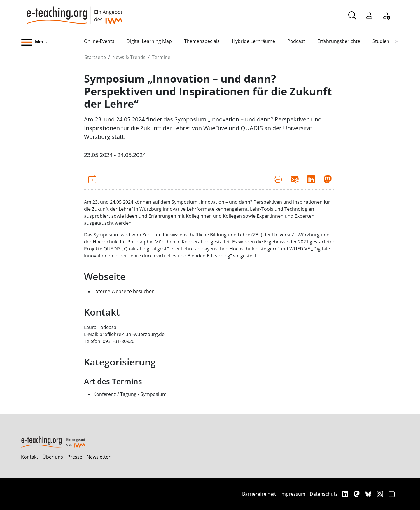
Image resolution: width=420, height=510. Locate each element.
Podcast (296, 41)
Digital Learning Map (149, 41)
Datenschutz (324, 494)
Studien (381, 41)
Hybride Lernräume (253, 41)
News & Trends (129, 57)
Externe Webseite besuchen (124, 291)
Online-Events (99, 41)
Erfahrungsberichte (339, 41)
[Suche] (352, 15)
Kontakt (30, 457)
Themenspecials (202, 41)
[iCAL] (392, 494)
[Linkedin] (346, 494)
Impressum (293, 494)
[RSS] (381, 494)
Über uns (53, 457)
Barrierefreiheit (259, 494)
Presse (75, 457)
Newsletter (99, 457)
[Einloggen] (369, 15)
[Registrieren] (386, 15)
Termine (161, 57)
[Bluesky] (369, 494)
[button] (52, 42)
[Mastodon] (357, 494)
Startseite (95, 57)
